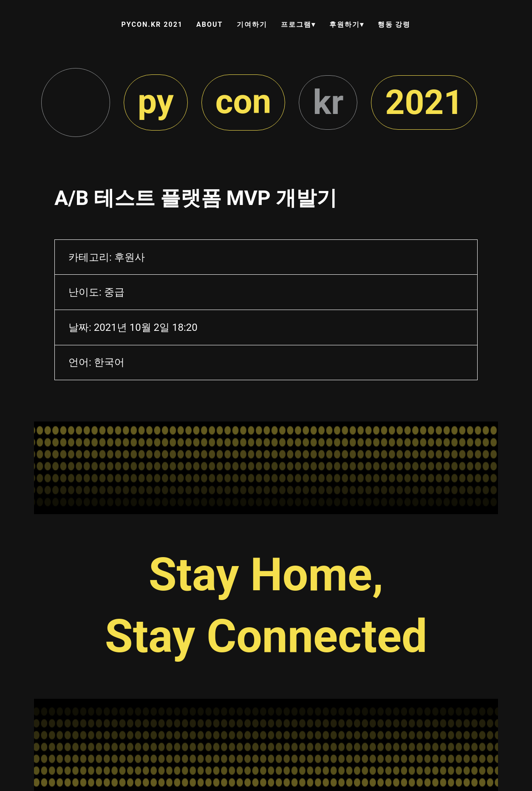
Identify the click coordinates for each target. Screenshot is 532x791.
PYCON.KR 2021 (152, 24)
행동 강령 (394, 24)
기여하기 (252, 24)
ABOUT (209, 24)
